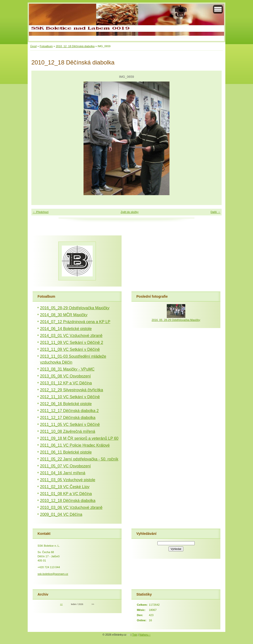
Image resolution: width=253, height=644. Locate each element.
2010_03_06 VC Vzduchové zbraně (71, 508)
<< (61, 604)
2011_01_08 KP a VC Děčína (66, 494)
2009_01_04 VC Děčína (61, 514)
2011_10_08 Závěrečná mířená (68, 431)
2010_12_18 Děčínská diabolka (75, 46)
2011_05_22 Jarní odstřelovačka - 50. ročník (79, 459)
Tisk (135, 635)
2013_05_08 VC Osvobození (65, 376)
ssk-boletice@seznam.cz (53, 574)
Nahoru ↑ (145, 635)
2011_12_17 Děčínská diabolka (68, 418)
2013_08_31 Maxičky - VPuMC (67, 369)
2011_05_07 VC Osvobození (65, 466)
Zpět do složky (129, 212)
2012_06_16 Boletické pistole (66, 404)
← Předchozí (41, 212)
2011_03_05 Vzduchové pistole (68, 480)
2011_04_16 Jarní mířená (63, 473)
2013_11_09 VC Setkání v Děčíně (70, 349)
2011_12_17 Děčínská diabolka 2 (69, 411)
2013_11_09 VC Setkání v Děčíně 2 (72, 343)
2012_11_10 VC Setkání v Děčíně (70, 397)
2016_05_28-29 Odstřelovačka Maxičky (75, 308)
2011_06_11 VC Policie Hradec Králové (75, 445)
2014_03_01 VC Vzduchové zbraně (71, 336)
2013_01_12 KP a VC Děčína (66, 383)
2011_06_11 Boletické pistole (66, 452)
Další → (215, 212)
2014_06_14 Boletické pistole (66, 329)
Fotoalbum (46, 46)
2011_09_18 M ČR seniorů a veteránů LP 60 (79, 438)
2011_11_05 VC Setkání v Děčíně (70, 425)
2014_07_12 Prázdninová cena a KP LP (75, 322)
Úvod (33, 46)
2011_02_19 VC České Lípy (65, 487)
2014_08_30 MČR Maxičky (64, 315)
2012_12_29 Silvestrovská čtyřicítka (72, 390)
